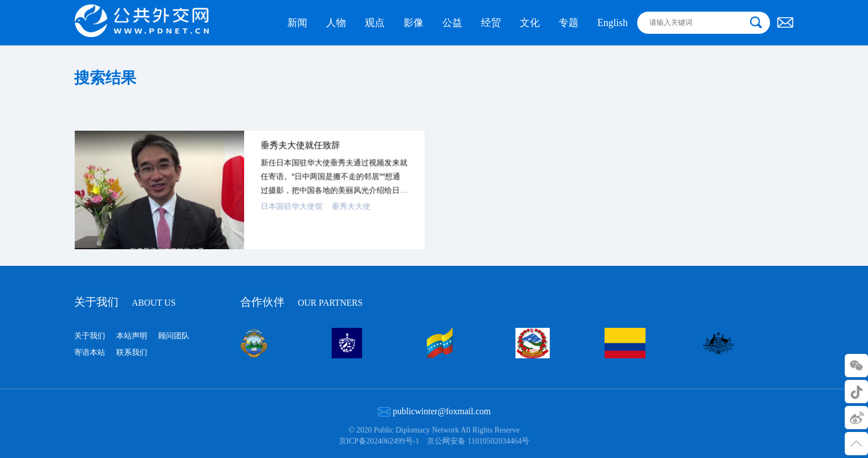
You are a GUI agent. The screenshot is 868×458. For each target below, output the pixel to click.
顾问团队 (174, 336)
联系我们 (132, 352)
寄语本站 (90, 352)
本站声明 (132, 336)
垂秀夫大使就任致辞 (299, 157)
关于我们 (125, 302)
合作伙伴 (301, 301)
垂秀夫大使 (348, 217)
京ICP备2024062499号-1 (379, 441)
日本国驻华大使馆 (290, 217)
